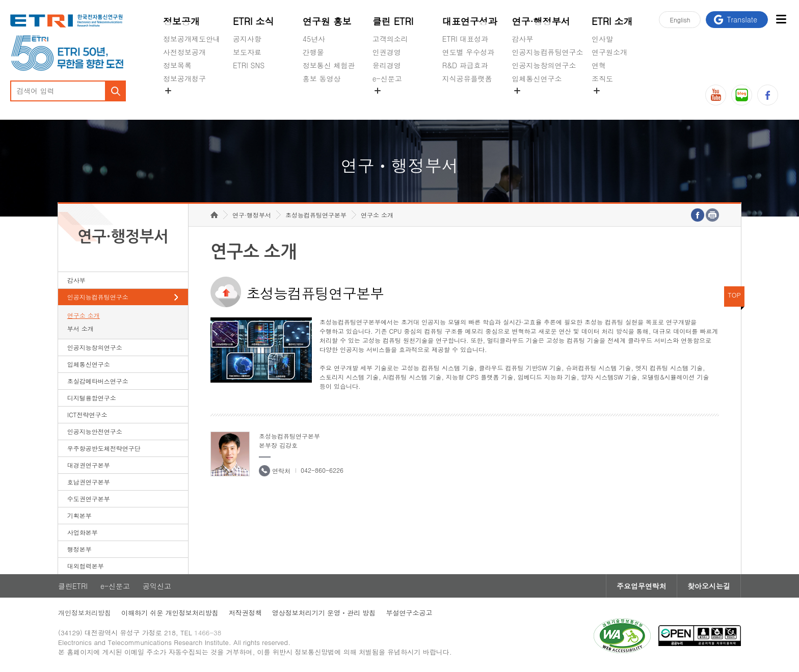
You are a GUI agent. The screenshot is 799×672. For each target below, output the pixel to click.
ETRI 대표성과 (465, 39)
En (680, 20)
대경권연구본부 (89, 465)
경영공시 (177, 102)
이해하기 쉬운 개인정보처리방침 (170, 613)
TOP (734, 295)
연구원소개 (609, 52)
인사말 (602, 39)
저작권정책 (245, 613)
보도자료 (247, 52)
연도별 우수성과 (469, 52)
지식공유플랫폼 (467, 78)
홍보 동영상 (322, 78)
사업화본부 (83, 532)
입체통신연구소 (537, 78)
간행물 (313, 52)
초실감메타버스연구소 (548, 102)
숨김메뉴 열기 (168, 91)
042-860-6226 (322, 470)
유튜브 (716, 95)
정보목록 (177, 65)
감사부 (523, 39)
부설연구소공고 (409, 613)
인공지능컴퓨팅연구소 (548, 52)
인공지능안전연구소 (95, 431)
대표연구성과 (470, 21)
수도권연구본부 (89, 499)
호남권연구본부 (89, 482)
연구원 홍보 (327, 21)
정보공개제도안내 (192, 39)
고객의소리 (390, 39)
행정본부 (79, 549)
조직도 (602, 78)
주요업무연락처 (642, 586)
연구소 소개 (84, 315)
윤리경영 (387, 65)
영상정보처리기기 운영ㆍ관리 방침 (324, 613)
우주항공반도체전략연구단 (104, 448)
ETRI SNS (249, 65)
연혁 (599, 65)
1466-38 (208, 633)
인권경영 (387, 52)
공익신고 (387, 102)
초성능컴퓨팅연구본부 (316, 215)
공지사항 (247, 39)
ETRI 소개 (612, 21)
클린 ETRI (393, 21)
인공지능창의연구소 (544, 65)
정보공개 (181, 21)
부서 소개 (81, 328)
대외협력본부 (86, 566)
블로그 (742, 95)
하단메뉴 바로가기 (0, 0)
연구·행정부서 (541, 21)
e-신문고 (387, 78)
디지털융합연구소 (92, 398)
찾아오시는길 (709, 586)
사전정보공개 (184, 52)
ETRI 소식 (254, 21)
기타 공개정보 (614, 102)
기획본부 (79, 515)
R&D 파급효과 (465, 65)
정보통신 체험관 (329, 65)
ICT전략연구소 (87, 414)
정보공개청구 (184, 78)
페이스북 (768, 95)
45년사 (314, 39)
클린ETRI (73, 586)
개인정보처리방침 (85, 613)
